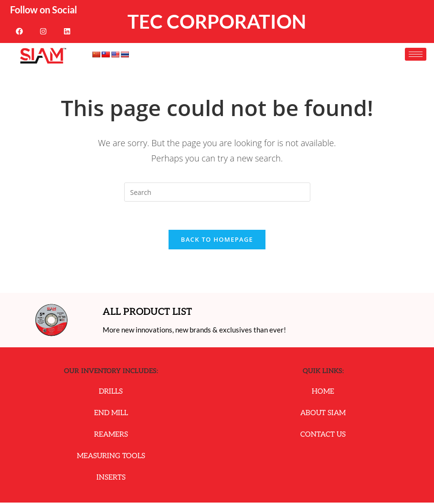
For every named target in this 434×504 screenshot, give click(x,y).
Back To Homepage (217, 240)
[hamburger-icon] (416, 54)
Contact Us (323, 436)
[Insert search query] (217, 192)
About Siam (323, 414)
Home (323, 393)
